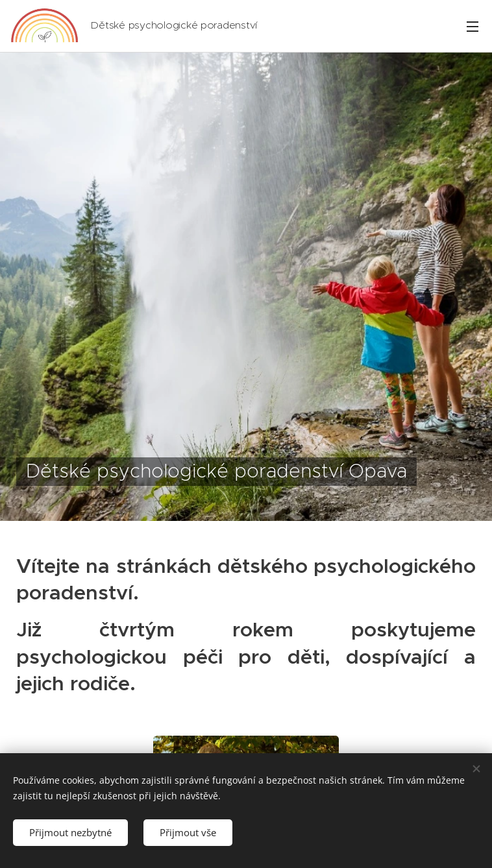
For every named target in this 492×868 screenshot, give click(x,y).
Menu (473, 27)
